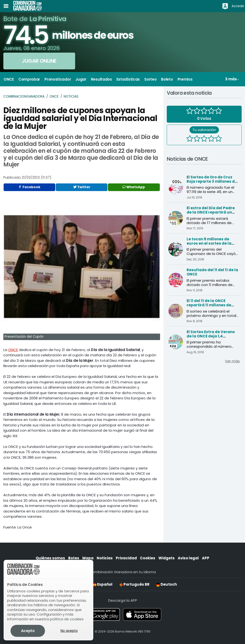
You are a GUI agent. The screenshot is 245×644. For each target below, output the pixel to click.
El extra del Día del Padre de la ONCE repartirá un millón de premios (211, 212)
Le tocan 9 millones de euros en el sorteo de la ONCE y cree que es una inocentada (209, 245)
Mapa (88, 558)
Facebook (29, 187)
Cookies (148, 558)
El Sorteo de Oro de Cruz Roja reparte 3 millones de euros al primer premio (212, 181)
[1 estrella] (190, 139)
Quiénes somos (50, 558)
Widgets (167, 558)
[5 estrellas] (218, 139)
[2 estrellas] (197, 139)
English (77, 584)
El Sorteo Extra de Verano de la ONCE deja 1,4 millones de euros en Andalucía (211, 338)
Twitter (82, 187)
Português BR (134, 584)
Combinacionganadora (24, 96)
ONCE (54, 96)
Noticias (71, 96)
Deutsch (167, 584)
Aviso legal (188, 558)
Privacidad (126, 558)
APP (206, 558)
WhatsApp (134, 187)
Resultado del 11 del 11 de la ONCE (212, 272)
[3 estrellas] (204, 139)
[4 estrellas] (211, 139)
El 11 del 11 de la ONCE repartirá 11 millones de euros (209, 305)
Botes (74, 558)
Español (103, 584)
